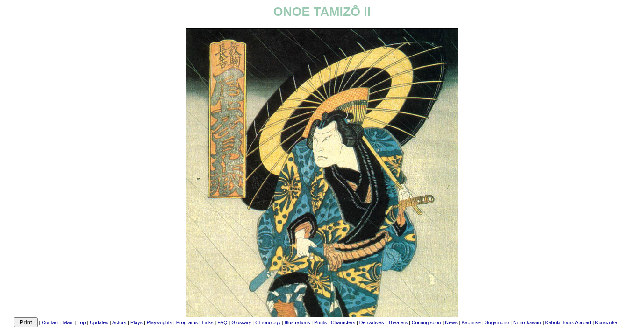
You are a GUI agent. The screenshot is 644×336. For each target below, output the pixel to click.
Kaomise (471, 322)
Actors (119, 322)
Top (82, 322)
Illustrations (297, 322)
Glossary (241, 322)
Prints (320, 322)
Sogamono (497, 322)
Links (208, 322)
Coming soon (426, 322)
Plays (136, 322)
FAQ (222, 322)
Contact (50, 322)
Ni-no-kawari (527, 322)
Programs (187, 322)
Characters (343, 322)
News (451, 322)
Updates (99, 322)
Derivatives (372, 322)
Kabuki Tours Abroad (568, 322)
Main (68, 322)
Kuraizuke (606, 322)
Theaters (398, 322)
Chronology (268, 322)
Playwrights (159, 322)
